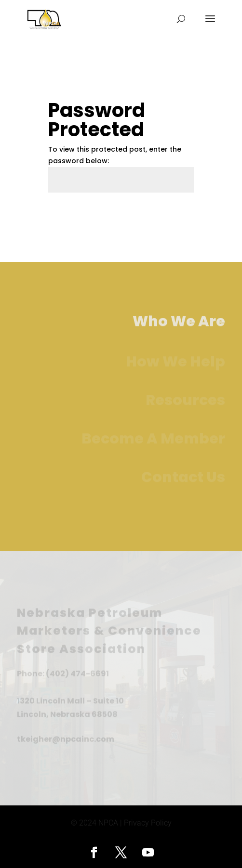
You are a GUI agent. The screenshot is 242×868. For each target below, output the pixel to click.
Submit (166, 215)
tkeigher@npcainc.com (66, 739)
